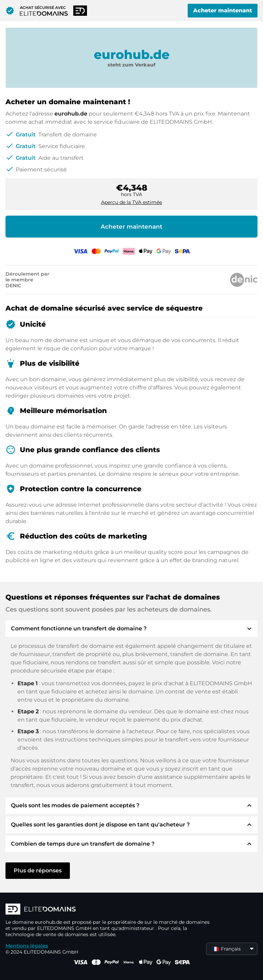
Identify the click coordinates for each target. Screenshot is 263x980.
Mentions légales (27, 946)
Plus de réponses (38, 870)
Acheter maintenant (223, 10)
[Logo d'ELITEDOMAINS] (108, 910)
